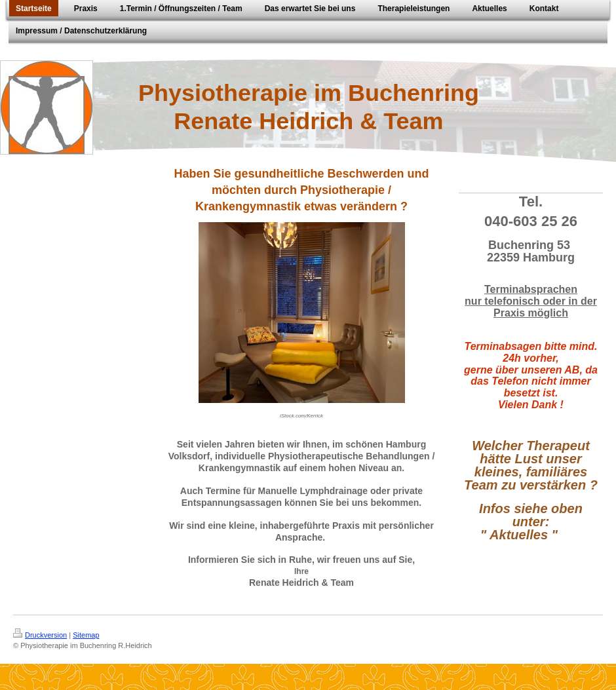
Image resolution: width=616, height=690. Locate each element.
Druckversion (40, 635)
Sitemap (86, 635)
